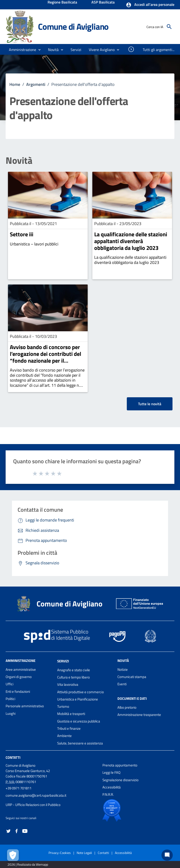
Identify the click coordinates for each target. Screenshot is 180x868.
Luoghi (11, 713)
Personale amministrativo (25, 706)
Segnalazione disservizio (120, 780)
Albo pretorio (127, 707)
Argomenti (36, 84)
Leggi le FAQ (111, 772)
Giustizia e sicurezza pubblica (79, 721)
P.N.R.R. (108, 794)
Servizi (63, 661)
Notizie (123, 669)
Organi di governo (19, 677)
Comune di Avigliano (73, 27)
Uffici (9, 684)
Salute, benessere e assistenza (80, 743)
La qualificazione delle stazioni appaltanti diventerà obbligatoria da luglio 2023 (131, 241)
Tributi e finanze (69, 728)
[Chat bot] (167, 855)
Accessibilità (112, 787)
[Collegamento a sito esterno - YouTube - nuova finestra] (25, 831)
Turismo (63, 706)
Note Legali (84, 853)
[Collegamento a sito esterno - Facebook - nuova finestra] (17, 831)
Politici (10, 699)
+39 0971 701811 (19, 788)
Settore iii (22, 234)
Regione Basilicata (62, 3)
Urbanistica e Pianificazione (78, 699)
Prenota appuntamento (120, 765)
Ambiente (64, 736)
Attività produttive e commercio (81, 692)
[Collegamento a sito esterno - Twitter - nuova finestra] (8, 831)
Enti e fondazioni (18, 691)
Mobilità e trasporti (71, 714)
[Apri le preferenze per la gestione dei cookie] (13, 855)
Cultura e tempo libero (73, 677)
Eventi (122, 684)
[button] (150, 5)
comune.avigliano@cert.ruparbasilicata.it (36, 795)
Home (15, 84)
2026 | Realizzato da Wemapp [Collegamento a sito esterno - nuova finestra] (28, 864)
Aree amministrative (21, 669)
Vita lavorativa (68, 684)
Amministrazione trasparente (139, 715)
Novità (19, 160)
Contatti (13, 757)
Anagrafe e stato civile (74, 670)
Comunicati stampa (132, 677)
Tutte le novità (150, 404)
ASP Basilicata (103, 3)
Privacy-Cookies (60, 853)
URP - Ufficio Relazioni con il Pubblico (33, 805)
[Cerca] (169, 27)
